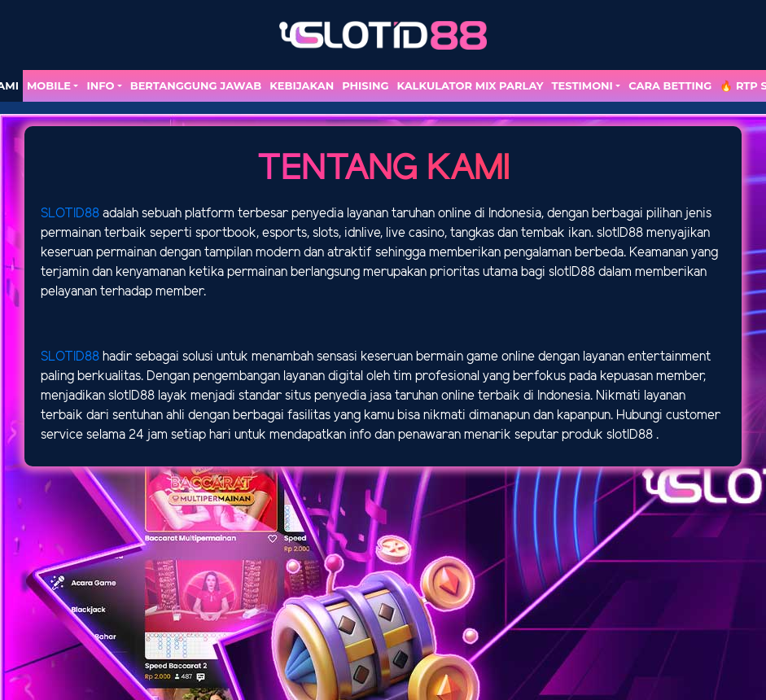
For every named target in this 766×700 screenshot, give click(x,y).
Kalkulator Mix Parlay (470, 85)
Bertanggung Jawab (196, 85)
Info (100, 85)
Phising (365, 85)
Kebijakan (302, 85)
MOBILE (49, 85)
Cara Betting (670, 85)
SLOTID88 (70, 214)
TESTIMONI (582, 85)
